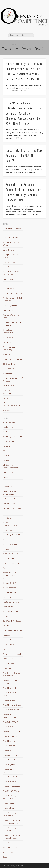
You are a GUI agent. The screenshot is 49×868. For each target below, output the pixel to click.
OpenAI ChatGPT (10, 583)
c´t (4, 451)
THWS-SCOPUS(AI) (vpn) (12, 791)
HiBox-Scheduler (10, 499)
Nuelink (6, 568)
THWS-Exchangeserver (12, 755)
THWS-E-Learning (10, 736)
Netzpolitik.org (9, 310)
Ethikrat (6, 267)
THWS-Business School (12, 705)
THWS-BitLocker (9, 700)
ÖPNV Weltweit (9, 338)
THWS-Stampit (9, 803)
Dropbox (7, 482)
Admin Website (9, 422)
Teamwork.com (9, 640)
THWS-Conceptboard (11, 731)
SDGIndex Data (9, 364)
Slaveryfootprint (9, 373)
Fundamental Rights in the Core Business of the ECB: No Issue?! (24, 155)
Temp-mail (7, 649)
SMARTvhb (7, 616)
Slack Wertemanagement (13, 611)
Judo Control (8, 518)
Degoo (6, 477)
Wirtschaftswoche (10, 852)
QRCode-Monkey (10, 592)
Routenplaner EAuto (11, 602)
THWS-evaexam (9, 746)
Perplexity (7, 342)
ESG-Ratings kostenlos (12, 262)
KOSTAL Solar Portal (11, 544)
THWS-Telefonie (9, 808)
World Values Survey (11, 410)
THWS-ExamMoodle (11, 750)
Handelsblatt (8, 487)
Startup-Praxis (9, 386)
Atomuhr (7, 446)
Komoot (6, 540)
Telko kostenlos (9, 645)
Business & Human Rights (13, 238)
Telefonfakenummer (11, 398)
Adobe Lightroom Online (13, 436)
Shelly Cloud (8, 607)
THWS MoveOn (9, 668)
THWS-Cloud (8, 727)
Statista (6, 626)
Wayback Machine (10, 847)
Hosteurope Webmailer (12, 508)
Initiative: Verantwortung (12, 293)
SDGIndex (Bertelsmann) (13, 359)
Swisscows (7, 635)
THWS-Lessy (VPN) (10, 777)
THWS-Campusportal (11, 710)
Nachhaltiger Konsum (11, 305)
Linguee (6, 549)
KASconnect (8, 530)
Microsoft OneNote (11, 554)
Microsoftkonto (9, 558)
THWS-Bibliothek (10, 688)
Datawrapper (8, 460)
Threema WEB (9, 663)
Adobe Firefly (8, 432)
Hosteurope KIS (9, 504)
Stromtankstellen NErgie (12, 630)
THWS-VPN (7, 843)
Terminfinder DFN (10, 659)
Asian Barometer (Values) (13, 228)
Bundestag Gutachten (12, 233)
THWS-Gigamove (10, 765)
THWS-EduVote (9, 741)
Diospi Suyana (9, 250)
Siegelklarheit (8, 369)
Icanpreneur (8, 279)
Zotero (6, 857)
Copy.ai (6, 455)
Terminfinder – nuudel (12, 654)
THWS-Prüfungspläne (11, 786)
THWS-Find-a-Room (11, 760)
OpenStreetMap (10, 588)
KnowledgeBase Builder (12, 535)
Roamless (7, 597)
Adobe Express (9, 427)
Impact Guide (8, 284)
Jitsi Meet (7, 513)
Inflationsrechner (10, 289)
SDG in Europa (9, 354)
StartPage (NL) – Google (12, 621)
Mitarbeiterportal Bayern (13, 563)
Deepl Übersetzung (11, 472)
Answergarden (9, 441)
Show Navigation (40, 24)
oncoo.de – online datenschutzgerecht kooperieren (11, 575)
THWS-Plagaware (10, 782)
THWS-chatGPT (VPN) (11, 722)
